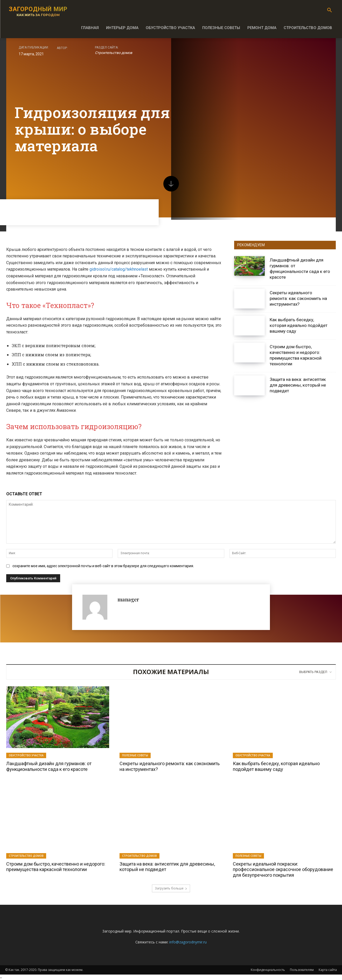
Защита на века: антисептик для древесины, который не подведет (298, 385)
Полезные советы (135, 755)
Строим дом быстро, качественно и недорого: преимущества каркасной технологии (296, 355)
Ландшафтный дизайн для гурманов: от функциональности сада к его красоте (49, 766)
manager (128, 599)
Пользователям (302, 970)
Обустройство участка (26, 755)
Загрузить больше (171, 888)
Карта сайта (328, 970)
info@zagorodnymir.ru (188, 942)
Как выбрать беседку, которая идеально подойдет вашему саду (299, 325)
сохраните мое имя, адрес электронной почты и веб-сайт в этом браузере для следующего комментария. (103, 566)
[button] (330, 10)
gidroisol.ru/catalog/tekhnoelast (119, 269)
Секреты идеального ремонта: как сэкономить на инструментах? (298, 298)
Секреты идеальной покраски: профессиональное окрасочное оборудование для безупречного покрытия (283, 869)
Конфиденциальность (268, 970)
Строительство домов (114, 53)
